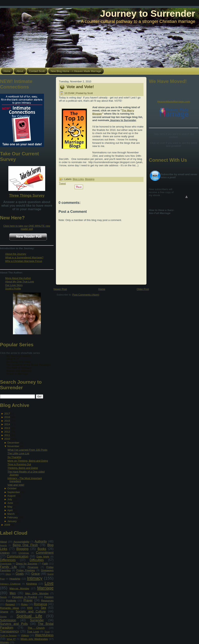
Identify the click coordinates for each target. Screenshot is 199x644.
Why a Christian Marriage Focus (24, 261)
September (14, 492)
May (10, 507)
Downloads (6, 564)
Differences (8, 560)
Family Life (8, 567)
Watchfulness (44, 635)
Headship (15, 579)
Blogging (22, 549)
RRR (30, 608)
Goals (20, 574)
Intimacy (35, 578)
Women (4, 642)
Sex (43, 608)
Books (42, 549)
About (3, 542)
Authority (41, 541)
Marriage (45, 588)
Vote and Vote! (16, 485)
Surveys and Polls (14, 624)
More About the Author (18, 278)
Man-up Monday (19, 588)
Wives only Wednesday (34, 639)
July (10, 499)
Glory (8, 574)
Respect (10, 604)
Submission (8, 620)
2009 (7, 525)
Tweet (62, 183)
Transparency (9, 631)
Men (13, 593)
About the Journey (16, 254)
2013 (7, 428)
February (13, 517)
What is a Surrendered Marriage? (24, 257)
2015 (7, 421)
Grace (35, 574)
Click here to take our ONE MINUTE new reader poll (27, 227)
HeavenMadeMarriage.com (174, 102)
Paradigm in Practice (25, 597)
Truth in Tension (8, 635)
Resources (47, 601)
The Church (36, 628)
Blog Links (78, 179)
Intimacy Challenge (10, 584)
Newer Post (60, 289)
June (10, 503)
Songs (3, 616)
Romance (40, 604)
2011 (7, 435)
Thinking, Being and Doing (23, 468)
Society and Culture (31, 611)
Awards (3, 545)
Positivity (11, 601)
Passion (49, 597)
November (13, 446)
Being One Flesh (25, 545)
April (10, 510)
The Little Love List (18, 453)
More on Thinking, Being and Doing (28, 461)
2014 (7, 424)
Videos (25, 635)
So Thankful (14, 457)
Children (5, 553)
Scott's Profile (13, 288)
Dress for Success (27, 564)
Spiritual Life (29, 616)
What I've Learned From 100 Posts (27, 450)
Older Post (143, 289)
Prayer (28, 600)
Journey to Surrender (148, 13)
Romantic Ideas (9, 608)
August (11, 496)
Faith (45, 564)
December (13, 443)
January (12, 521)
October (12, 488)
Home (102, 289)
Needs (3, 597)
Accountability (21, 542)
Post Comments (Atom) (86, 295)
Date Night (43, 557)
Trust (47, 632)
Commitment (45, 553)
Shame (4, 612)
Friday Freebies (26, 570)
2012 (7, 432)
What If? (11, 639)
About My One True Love (20, 282)
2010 (7, 439)
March (11, 514)
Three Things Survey (27, 196)
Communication (18, 556)
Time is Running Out (19, 464)
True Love (33, 632)
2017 (7, 414)
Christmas (24, 553)
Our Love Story (14, 285)
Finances (33, 567)
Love (49, 583)
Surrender (37, 620)
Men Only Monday (37, 593)
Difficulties (37, 560)
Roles (24, 604)
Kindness (32, 584)
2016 (7, 417)
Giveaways (47, 570)
